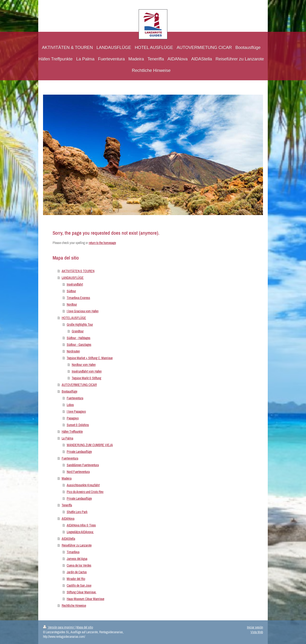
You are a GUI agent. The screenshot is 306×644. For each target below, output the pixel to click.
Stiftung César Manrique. (82, 592)
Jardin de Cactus (77, 572)
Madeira (67, 478)
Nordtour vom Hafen (84, 365)
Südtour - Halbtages (79, 338)
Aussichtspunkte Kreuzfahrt (83, 485)
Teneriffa (67, 505)
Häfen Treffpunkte (72, 432)
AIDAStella (68, 539)
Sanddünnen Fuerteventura (83, 465)
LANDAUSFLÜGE (73, 278)
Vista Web (257, 632)
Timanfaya (73, 552)
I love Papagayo (76, 411)
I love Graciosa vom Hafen (83, 311)
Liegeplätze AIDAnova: (80, 532)
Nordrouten (73, 351)
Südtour (71, 291)
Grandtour (78, 331)
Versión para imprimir (59, 627)
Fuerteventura (75, 398)
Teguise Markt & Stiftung (86, 378)
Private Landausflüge (79, 452)
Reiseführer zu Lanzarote (77, 545)
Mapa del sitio (85, 627)
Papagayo (73, 418)
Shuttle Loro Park (77, 512)
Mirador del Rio (76, 579)
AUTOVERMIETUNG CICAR (79, 385)
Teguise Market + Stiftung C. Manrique (90, 358)
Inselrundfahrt (75, 284)
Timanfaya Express (78, 298)
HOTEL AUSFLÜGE (74, 318)
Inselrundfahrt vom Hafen (87, 371)
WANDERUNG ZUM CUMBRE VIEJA (90, 445)
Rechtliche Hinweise (74, 606)
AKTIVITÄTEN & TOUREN (78, 271)
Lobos (70, 405)
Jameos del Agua (77, 559)
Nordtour (72, 304)
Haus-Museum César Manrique (85, 599)
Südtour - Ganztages (79, 345)
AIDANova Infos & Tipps (81, 525)
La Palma (67, 438)
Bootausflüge (69, 391)
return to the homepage (102, 243)
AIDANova (68, 519)
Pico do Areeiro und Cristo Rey (85, 492)
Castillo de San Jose (79, 585)
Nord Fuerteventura (78, 472)
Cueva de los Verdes (79, 565)
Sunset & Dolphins (78, 425)
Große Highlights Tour (80, 325)
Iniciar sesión (255, 627)
